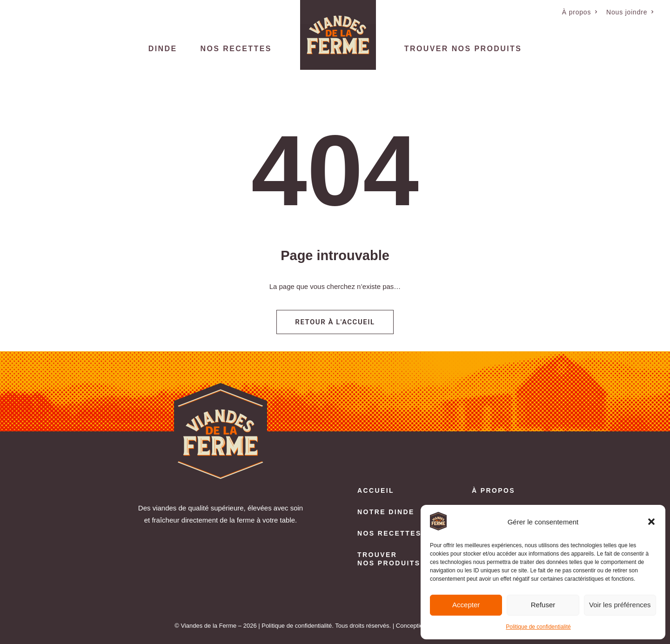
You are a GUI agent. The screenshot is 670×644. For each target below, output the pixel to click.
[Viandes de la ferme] (338, 35)
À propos (580, 12)
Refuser (543, 605)
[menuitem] (580, 12)
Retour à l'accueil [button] (335, 322)
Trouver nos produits (463, 49)
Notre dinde (386, 512)
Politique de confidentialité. (298, 626)
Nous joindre (630, 12)
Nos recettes (236, 49)
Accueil (376, 490)
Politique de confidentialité (538, 627)
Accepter (466, 605)
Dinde (163, 49)
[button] (651, 522)
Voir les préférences (620, 605)
